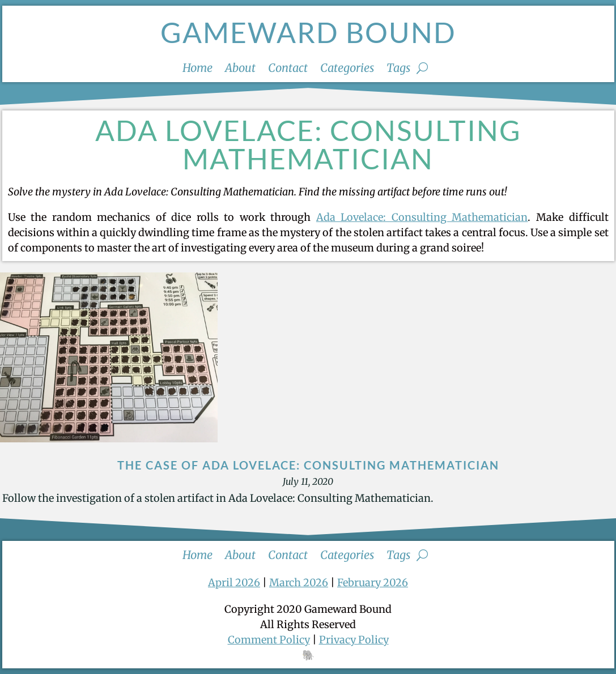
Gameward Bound (308, 32)
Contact (288, 69)
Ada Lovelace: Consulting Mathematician (422, 217)
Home (197, 69)
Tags (398, 69)
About (240, 69)
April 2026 (234, 583)
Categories (347, 69)
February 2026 (373, 583)
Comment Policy (269, 640)
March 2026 (299, 583)
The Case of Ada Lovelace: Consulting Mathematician (308, 465)
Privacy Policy (354, 640)
